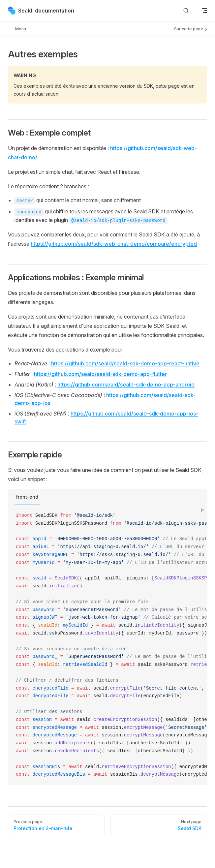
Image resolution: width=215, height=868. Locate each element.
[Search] (186, 11)
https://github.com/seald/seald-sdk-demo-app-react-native (125, 363)
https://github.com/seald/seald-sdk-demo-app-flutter (100, 374)
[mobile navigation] (204, 11)
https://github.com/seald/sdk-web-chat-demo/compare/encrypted (114, 244)
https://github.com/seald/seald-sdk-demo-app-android (126, 385)
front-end (27, 497)
